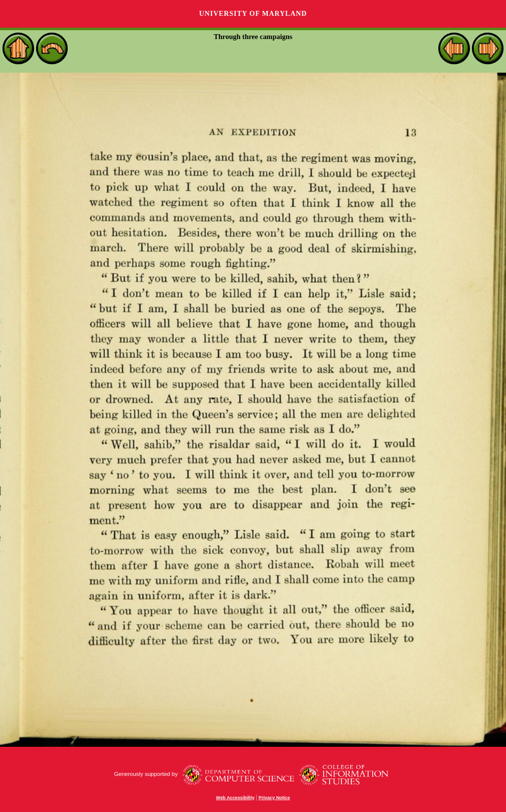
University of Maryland (253, 14)
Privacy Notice (274, 798)
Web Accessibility (235, 798)
